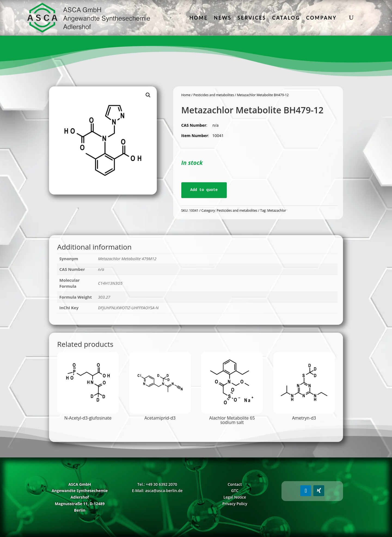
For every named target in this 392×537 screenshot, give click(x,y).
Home (199, 18)
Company (321, 18)
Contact (235, 484)
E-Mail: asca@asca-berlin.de (157, 491)
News (223, 18)
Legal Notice (235, 497)
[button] (148, 95)
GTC (235, 491)
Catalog (286, 18)
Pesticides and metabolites (214, 95)
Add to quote (204, 190)
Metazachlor (277, 210)
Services (252, 18)
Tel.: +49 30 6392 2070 (157, 484)
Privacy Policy (235, 504)
